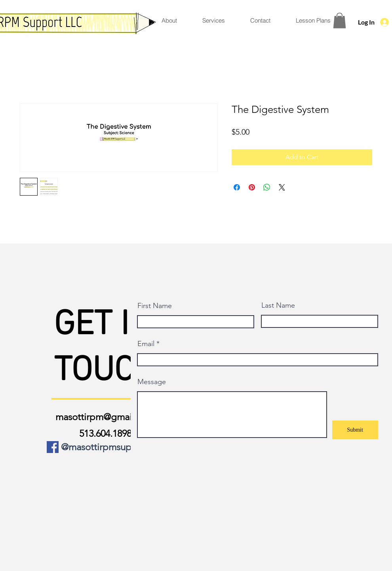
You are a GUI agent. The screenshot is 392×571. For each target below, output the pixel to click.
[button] (340, 20)
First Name (155, 306)
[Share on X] (282, 187)
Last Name (278, 305)
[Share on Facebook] (237, 187)
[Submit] (355, 430)
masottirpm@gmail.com (105, 417)
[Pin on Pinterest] (252, 187)
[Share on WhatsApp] (267, 187)
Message (152, 382)
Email (146, 344)
